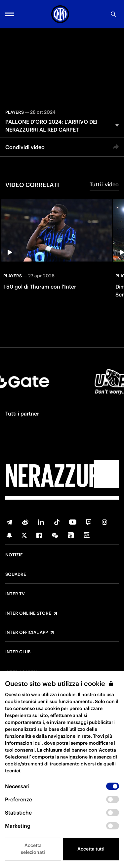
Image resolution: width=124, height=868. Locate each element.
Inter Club (18, 652)
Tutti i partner (22, 414)
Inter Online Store (28, 613)
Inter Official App (27, 633)
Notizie (14, 555)
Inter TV (15, 594)
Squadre (16, 574)
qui (38, 743)
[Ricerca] (113, 14)
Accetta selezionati (33, 849)
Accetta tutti (91, 849)
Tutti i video (104, 184)
